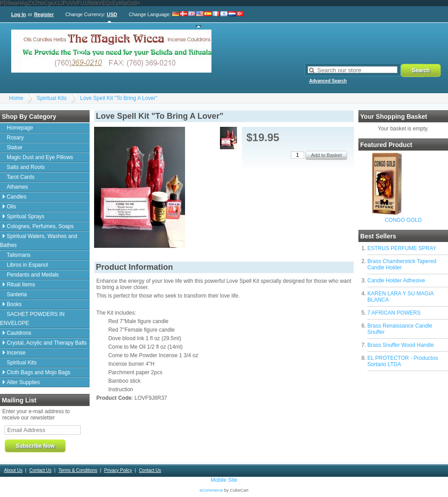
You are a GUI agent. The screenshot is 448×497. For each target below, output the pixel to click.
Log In (19, 14)
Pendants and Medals (33, 275)
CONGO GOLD (403, 220)
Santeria (17, 294)
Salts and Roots (26, 167)
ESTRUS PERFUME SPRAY (402, 248)
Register (44, 14)
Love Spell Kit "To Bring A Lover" (119, 98)
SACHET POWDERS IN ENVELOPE (32, 319)
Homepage (20, 128)
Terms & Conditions (78, 470)
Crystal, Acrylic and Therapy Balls (47, 343)
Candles (17, 197)
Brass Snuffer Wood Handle (401, 345)
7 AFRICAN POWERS (394, 313)
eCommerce (211, 490)
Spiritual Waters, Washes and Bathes (39, 241)
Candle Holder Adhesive (396, 281)
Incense (16, 353)
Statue (15, 147)
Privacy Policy (118, 470)
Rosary (15, 138)
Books (14, 304)
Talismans (19, 255)
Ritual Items (21, 285)
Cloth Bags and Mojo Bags (39, 372)
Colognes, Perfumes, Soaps (40, 226)
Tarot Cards (21, 177)
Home (16, 98)
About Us (13, 470)
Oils (11, 207)
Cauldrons (19, 333)
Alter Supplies (23, 382)
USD (112, 14)
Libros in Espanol (27, 265)
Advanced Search (328, 81)
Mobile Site (224, 480)
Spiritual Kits (52, 98)
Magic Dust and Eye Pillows (40, 157)
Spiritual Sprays (26, 216)
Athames (17, 187)
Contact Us (41, 470)
